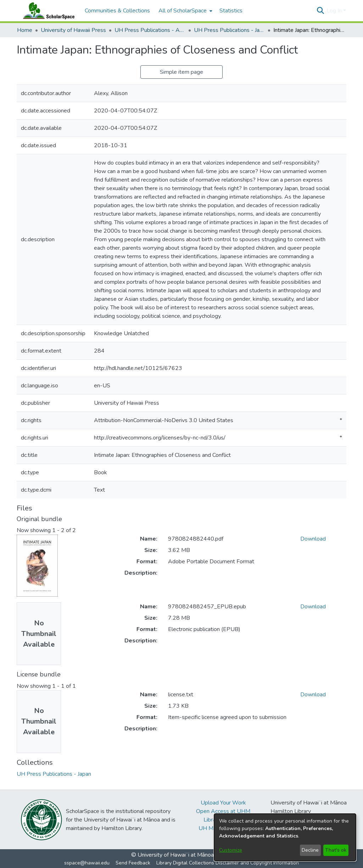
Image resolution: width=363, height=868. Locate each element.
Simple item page (181, 72)
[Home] (47, 11)
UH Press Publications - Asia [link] (150, 30)
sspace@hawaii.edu (87, 863)
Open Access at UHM (223, 811)
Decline (310, 850)
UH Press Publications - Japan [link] (229, 30)
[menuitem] (185, 11)
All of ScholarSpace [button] (183, 11)
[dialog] (285, 837)
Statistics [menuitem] (231, 11)
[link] (54, 774)
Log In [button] (335, 11)
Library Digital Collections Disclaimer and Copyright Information (228, 863)
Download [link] (313, 539)
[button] (320, 11)
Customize (231, 850)
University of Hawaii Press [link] (73, 30)
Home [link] (25, 30)
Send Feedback (133, 863)
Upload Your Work (223, 803)
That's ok (336, 850)
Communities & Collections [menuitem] (117, 11)
